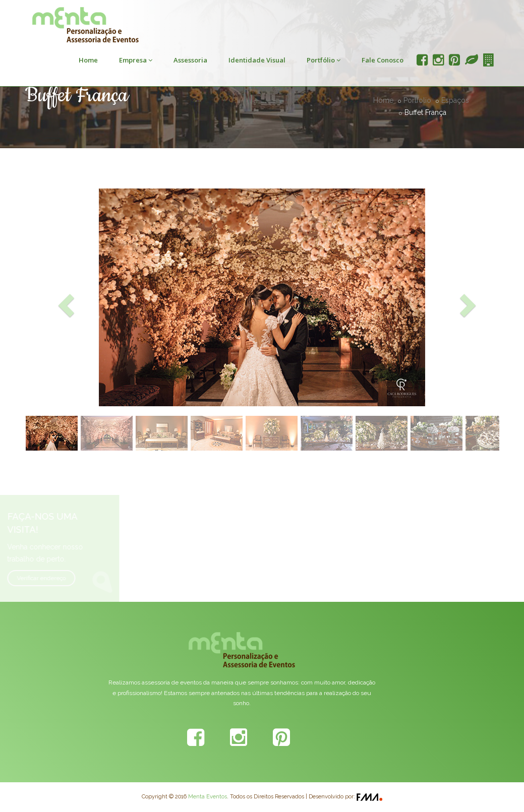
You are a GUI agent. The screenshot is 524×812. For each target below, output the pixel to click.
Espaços (455, 100)
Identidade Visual (257, 60)
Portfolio (417, 100)
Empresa (136, 60)
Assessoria (190, 60)
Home (88, 60)
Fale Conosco (383, 60)
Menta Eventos (208, 797)
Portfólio (324, 60)
